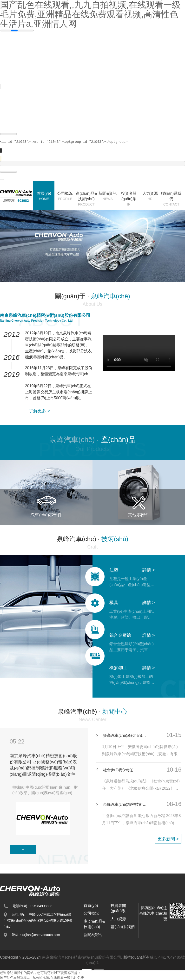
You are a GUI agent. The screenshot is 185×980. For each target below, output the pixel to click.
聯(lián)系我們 (171, 199)
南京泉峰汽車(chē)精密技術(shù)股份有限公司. (82, 957)
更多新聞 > (168, 839)
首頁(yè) (44, 196)
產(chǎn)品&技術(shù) (86, 199)
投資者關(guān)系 (129, 199)
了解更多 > (40, 411)
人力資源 (150, 196)
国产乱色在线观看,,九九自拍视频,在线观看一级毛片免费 (42, 978)
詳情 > (149, 570)
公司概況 (65, 196)
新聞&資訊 (108, 196)
